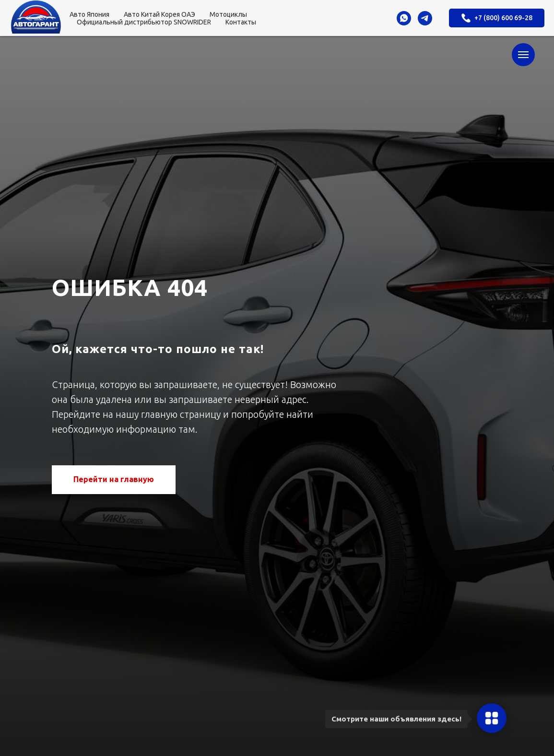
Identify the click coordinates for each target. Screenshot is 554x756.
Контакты (241, 22)
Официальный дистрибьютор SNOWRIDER (144, 22)
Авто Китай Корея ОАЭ (159, 14)
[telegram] (425, 18)
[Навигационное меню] (523, 55)
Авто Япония (89, 14)
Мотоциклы (228, 14)
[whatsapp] (404, 18)
